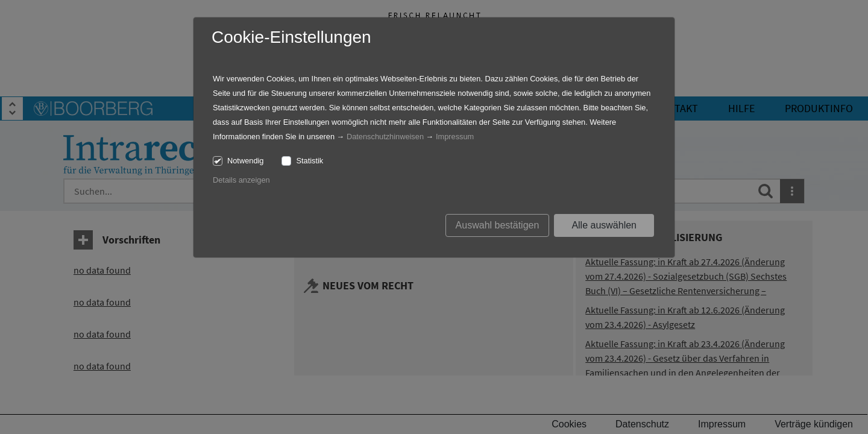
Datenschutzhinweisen (385, 137)
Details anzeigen (241, 180)
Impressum (455, 137)
